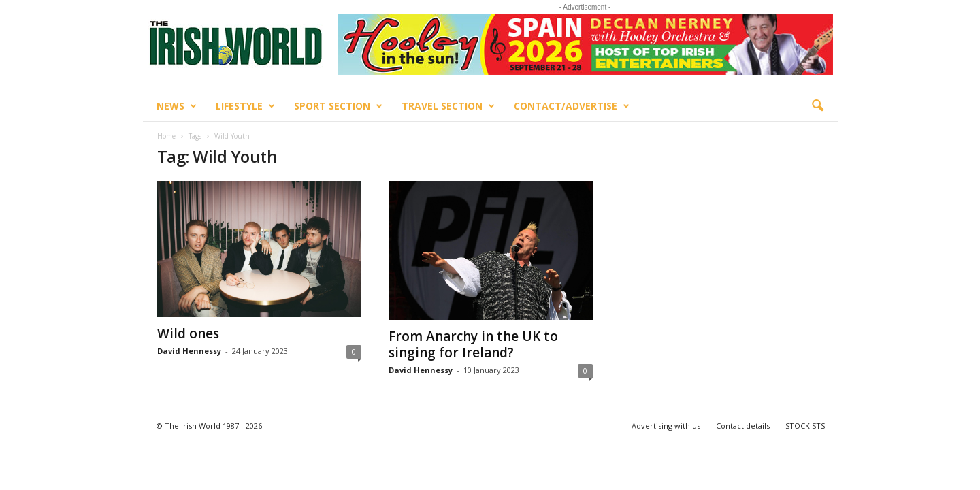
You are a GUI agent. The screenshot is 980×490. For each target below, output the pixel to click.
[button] (817, 106)
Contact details (743, 426)
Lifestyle (245, 106)
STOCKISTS (805, 426)
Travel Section (448, 106)
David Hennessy (189, 351)
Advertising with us (666, 426)
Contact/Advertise (572, 106)
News (177, 106)
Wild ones (188, 333)
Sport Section (338, 106)
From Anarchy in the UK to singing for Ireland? (473, 344)
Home (166, 136)
